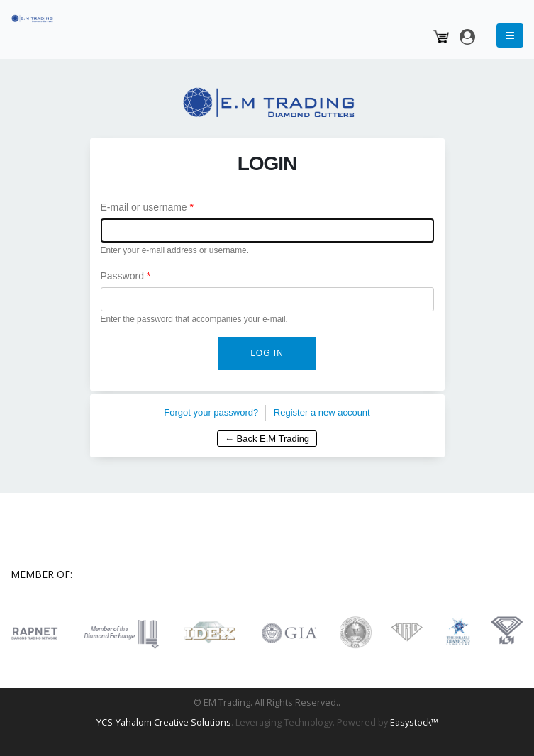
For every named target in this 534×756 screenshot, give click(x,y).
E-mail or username (148, 207)
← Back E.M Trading (267, 439)
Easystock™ (414, 722)
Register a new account (322, 412)
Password (126, 276)
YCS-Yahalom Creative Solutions (164, 722)
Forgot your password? (211, 412)
